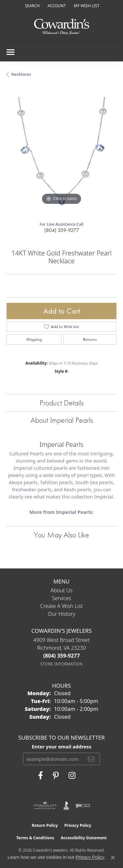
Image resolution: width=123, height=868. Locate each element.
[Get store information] (61, 664)
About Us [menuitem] (61, 590)
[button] (32, 6)
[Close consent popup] (113, 858)
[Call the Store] (62, 656)
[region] (61, 152)
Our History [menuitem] (62, 614)
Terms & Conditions (35, 838)
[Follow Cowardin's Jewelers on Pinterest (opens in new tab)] (56, 776)
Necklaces (21, 74)
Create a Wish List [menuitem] (62, 606)
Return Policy (45, 825)
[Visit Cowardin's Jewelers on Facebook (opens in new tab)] (41, 776)
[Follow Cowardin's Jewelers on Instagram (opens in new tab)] (72, 776)
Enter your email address (61, 746)
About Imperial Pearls (62, 420)
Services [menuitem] (61, 598)
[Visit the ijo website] (83, 806)
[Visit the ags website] (45, 806)
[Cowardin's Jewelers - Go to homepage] (62, 27)
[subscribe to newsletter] (91, 759)
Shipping (34, 339)
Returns (90, 339)
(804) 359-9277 (62, 230)
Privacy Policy (78, 825)
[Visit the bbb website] (66, 806)
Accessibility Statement (84, 838)
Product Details (62, 403)
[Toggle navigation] (10, 52)
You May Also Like (61, 535)
